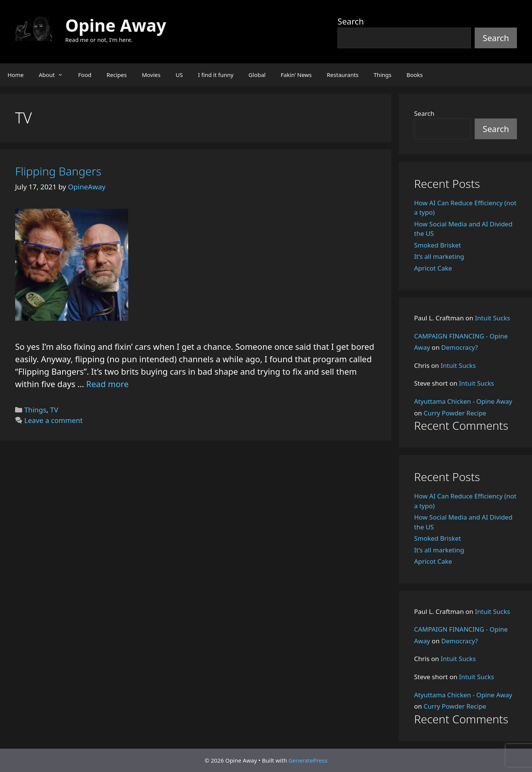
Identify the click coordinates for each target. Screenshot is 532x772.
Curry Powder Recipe (455, 413)
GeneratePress (308, 760)
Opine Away (116, 25)
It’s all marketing (439, 256)
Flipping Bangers (58, 171)
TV (54, 410)
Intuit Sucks (493, 318)
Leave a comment (53, 420)
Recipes (117, 75)
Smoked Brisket (437, 245)
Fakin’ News (296, 75)
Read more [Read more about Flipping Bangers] (108, 384)
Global (257, 75)
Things (383, 75)
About (55, 75)
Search (351, 21)
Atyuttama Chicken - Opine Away (463, 401)
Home (16, 75)
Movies (151, 75)
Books (415, 75)
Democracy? (459, 347)
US (179, 75)
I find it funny (216, 75)
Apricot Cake (433, 268)
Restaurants (343, 75)
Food (85, 75)
